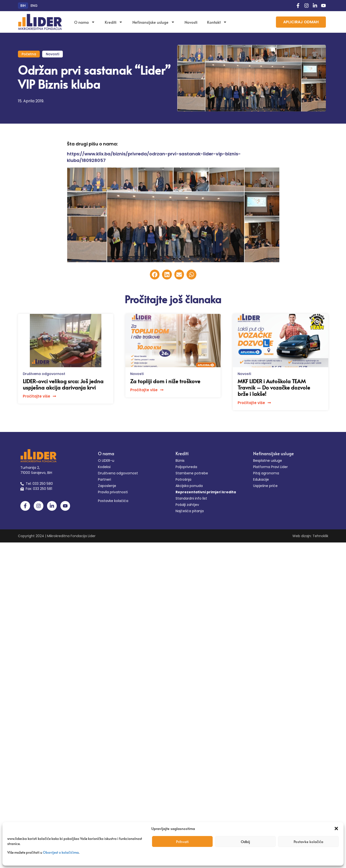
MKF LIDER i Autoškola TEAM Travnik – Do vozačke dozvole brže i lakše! (274, 387)
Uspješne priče (265, 486)
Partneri (105, 479)
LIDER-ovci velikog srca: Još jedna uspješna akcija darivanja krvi (63, 384)
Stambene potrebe (192, 473)
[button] (336, 828)
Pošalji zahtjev (187, 505)
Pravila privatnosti (113, 492)
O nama (85, 22)
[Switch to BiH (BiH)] (23, 6)
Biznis (180, 461)
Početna (29, 54)
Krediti (114, 22)
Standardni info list (191, 498)
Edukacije (261, 479)
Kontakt (217, 22)
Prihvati (182, 841)
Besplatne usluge (268, 461)
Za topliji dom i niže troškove (165, 381)
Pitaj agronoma (266, 473)
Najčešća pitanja (190, 511)
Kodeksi (104, 467)
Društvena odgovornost (44, 374)
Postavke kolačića (308, 841)
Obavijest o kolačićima (61, 852)
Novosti (191, 22)
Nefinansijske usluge (154, 22)
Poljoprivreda (186, 467)
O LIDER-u (106, 461)
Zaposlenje (107, 486)
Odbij (245, 841)
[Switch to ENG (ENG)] (34, 6)
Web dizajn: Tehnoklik (310, 536)
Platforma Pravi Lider (270, 467)
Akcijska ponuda (189, 486)
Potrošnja (183, 479)
